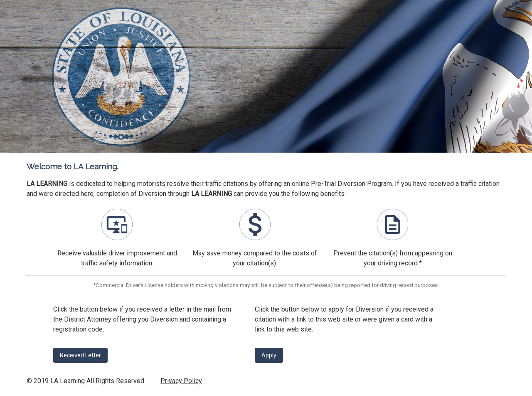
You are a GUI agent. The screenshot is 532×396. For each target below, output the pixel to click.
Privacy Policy (181, 381)
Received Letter (80, 355)
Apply (269, 355)
